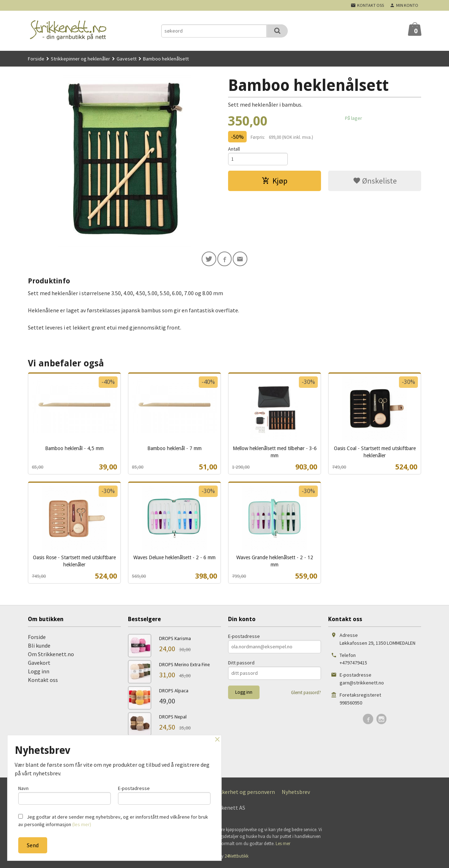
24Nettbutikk (236, 857)
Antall (234, 149)
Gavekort (39, 664)
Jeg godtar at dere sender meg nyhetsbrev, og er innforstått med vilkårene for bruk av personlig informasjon (113, 821)
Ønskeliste (375, 182)
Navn (65, 794)
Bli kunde (39, 647)
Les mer (283, 845)
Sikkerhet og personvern (245, 793)
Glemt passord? (306, 694)
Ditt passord (241, 664)
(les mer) (82, 824)
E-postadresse (244, 637)
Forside (36, 59)
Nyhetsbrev (296, 793)
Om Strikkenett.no (51, 655)
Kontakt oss (43, 681)
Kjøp (275, 182)
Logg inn (39, 672)
